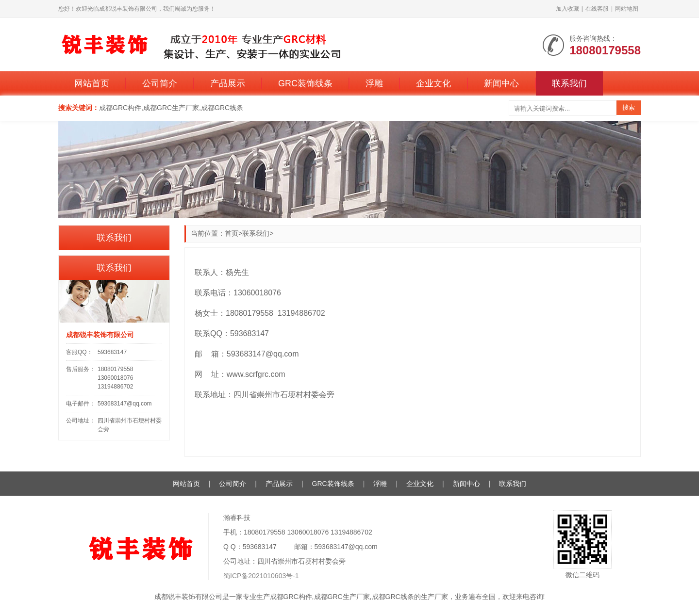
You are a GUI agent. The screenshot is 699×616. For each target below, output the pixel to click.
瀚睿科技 (237, 518)
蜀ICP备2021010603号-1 (261, 576)
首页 (232, 233)
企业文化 (433, 83)
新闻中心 (501, 83)
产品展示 (228, 83)
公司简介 (160, 83)
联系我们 (569, 83)
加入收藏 (567, 9)
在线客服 (597, 9)
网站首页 (92, 83)
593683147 (112, 352)
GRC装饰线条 (305, 83)
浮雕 (374, 83)
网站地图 (627, 9)
